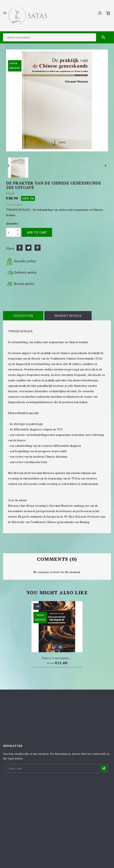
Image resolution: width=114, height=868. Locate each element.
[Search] (57, 37)
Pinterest (38, 248)
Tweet (28, 248)
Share (20, 248)
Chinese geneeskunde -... (57, 658)
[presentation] (37, 783)
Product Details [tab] (68, 316)
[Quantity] (11, 232)
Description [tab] (23, 316)
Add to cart (37, 232)
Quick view (60, 647)
